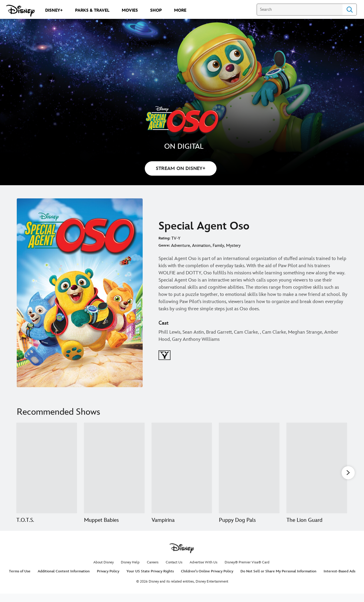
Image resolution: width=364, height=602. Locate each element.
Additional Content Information (64, 580)
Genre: (164, 245)
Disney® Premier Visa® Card (247, 571)
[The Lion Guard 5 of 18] (317, 468)
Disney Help (130, 571)
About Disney (103, 571)
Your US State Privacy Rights (150, 580)
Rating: (164, 238)
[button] (348, 473)
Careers (153, 571)
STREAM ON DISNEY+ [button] (181, 169)
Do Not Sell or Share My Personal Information (278, 580)
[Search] (300, 10)
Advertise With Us (204, 571)
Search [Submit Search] (350, 10)
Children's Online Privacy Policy (207, 580)
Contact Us (174, 571)
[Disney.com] (20, 11)
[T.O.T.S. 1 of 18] (47, 468)
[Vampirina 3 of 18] (182, 468)
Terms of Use (20, 580)
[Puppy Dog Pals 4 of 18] (249, 468)
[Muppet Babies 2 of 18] (114, 468)
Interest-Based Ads (339, 580)
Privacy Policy (108, 580)
